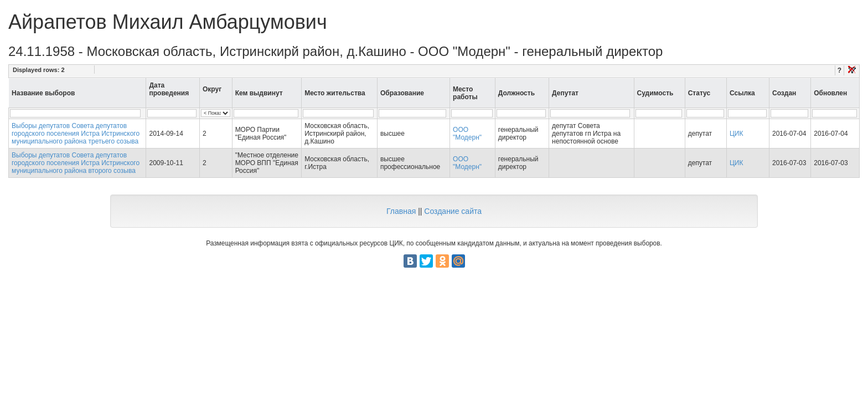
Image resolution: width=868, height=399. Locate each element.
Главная (401, 211)
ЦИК (737, 134)
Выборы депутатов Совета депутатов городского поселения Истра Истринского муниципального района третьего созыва (76, 134)
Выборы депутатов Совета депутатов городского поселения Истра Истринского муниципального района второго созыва (76, 163)
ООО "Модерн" (467, 134)
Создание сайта (453, 211)
